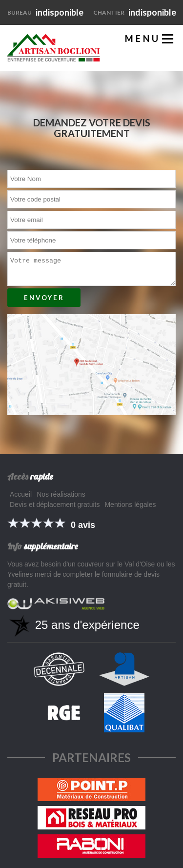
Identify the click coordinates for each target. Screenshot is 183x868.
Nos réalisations (61, 494)
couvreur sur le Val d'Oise (116, 564)
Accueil (21, 494)
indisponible (45, 12)
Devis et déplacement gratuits (55, 505)
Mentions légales (130, 505)
